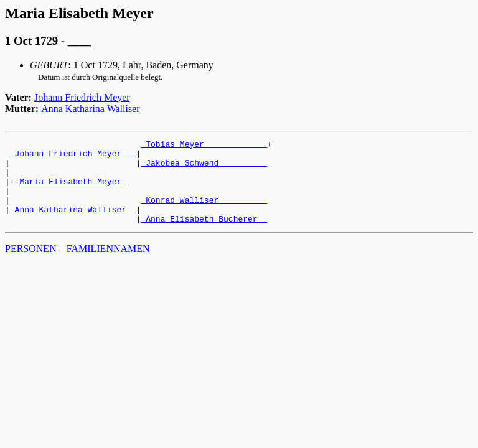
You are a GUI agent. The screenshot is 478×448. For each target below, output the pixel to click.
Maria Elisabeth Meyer (73, 190)
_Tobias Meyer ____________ (204, 146)
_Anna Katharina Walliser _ (73, 224)
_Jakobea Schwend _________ (204, 168)
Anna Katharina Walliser (90, 109)
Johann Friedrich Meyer (82, 97)
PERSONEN (31, 265)
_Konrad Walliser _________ (204, 213)
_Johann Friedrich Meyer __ (73, 157)
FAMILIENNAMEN (108, 265)
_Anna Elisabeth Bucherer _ (204, 235)
